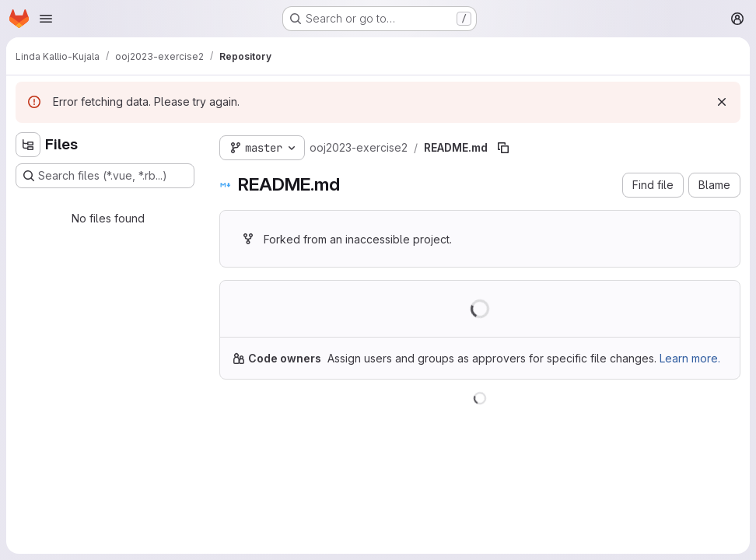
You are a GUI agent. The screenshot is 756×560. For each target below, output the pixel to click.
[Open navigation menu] (46, 19)
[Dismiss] (722, 102)
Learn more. (690, 358)
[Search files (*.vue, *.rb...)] (105, 176)
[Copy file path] (503, 148)
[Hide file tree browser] (28, 145)
